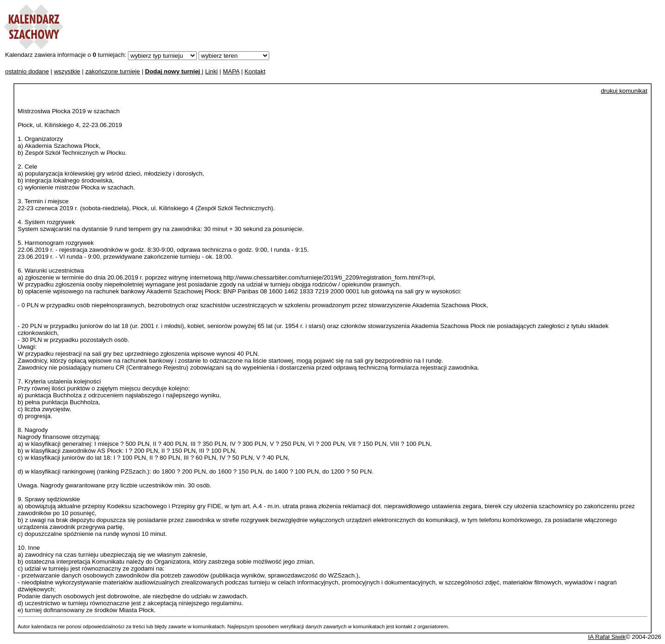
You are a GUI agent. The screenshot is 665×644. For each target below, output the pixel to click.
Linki (211, 71)
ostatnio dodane (27, 71)
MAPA (231, 71)
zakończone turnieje (113, 71)
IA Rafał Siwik (607, 637)
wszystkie (67, 71)
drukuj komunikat (624, 91)
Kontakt (255, 71)
